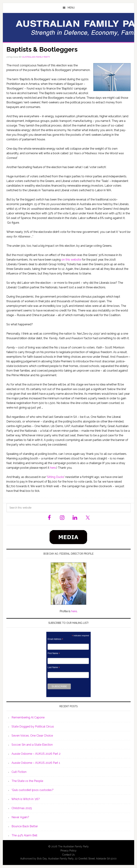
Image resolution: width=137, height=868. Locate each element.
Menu (71, 8)
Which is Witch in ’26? (26, 799)
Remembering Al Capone (28, 717)
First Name (54, 653)
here (53, 468)
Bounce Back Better (25, 826)
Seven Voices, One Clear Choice (32, 736)
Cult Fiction (19, 772)
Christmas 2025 (22, 808)
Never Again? (20, 817)
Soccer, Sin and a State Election (32, 745)
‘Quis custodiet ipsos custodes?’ (33, 790)
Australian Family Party (68, 27)
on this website (71, 260)
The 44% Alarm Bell (24, 835)
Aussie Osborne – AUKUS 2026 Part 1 (36, 763)
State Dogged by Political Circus (33, 727)
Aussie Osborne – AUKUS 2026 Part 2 (36, 754)
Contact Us (68, 855)
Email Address (55, 639)
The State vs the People (27, 781)
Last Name (54, 668)
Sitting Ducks (56, 477)
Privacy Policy (68, 851)
